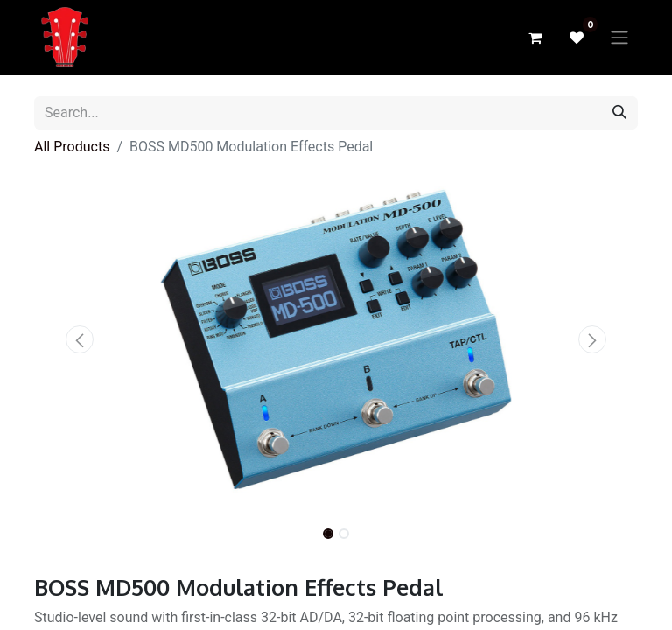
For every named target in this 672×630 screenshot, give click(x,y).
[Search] (619, 113)
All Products (72, 147)
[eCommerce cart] (535, 38)
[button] (80, 339)
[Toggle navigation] (619, 38)
